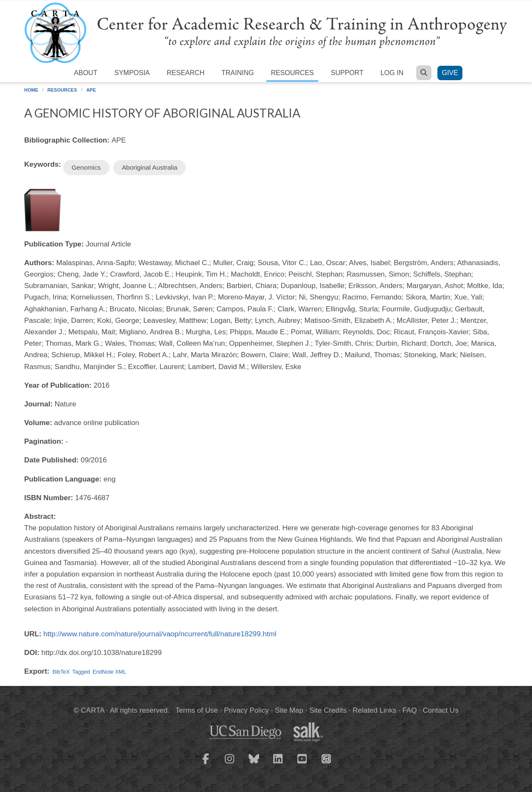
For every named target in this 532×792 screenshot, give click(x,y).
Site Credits (328, 710)
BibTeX (61, 672)
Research (186, 73)
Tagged (81, 672)
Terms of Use (197, 710)
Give (450, 73)
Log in (392, 73)
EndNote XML (109, 672)
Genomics (86, 167)
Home (31, 90)
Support (347, 73)
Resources (292, 73)
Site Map (289, 710)
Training (238, 73)
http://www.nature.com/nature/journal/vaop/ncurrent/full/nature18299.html (160, 634)
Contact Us (441, 710)
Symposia (132, 73)
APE (91, 90)
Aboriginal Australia (150, 167)
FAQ (409, 710)
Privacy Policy (246, 710)
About (85, 73)
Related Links (374, 710)
